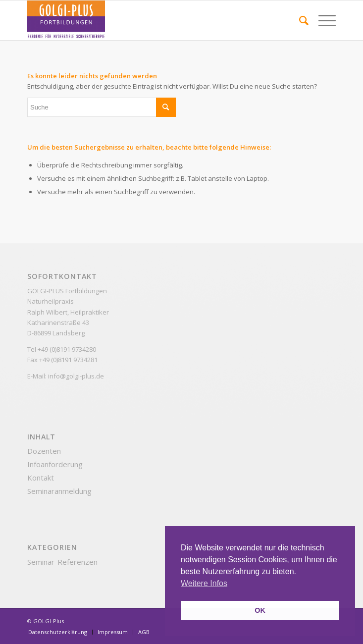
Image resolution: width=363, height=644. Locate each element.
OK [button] (260, 610)
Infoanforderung (55, 464)
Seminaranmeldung (59, 491)
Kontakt (41, 478)
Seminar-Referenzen (62, 562)
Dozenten (44, 451)
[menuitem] (299, 20)
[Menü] (322, 20)
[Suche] (299, 20)
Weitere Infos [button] (204, 583)
